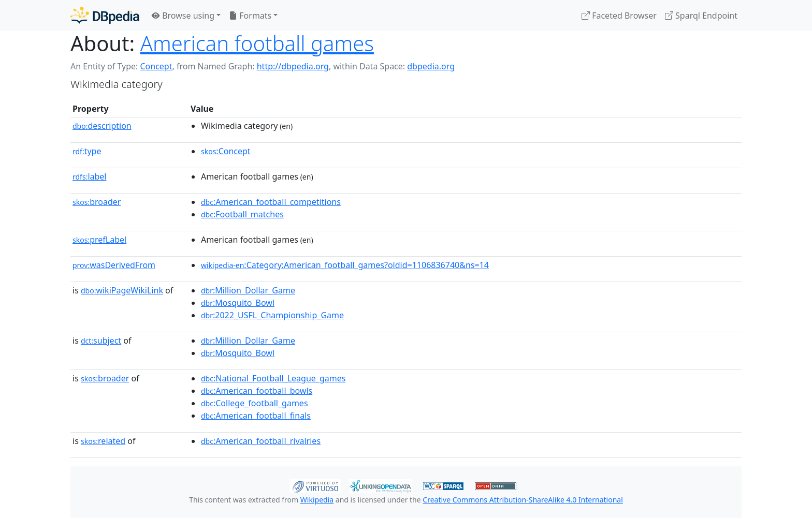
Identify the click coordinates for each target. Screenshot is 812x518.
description (102, 126)
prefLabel (99, 240)
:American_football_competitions (271, 202)
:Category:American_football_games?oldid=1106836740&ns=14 (345, 265)
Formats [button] (250, 16)
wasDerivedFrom (114, 265)
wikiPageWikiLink (122, 290)
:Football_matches (242, 214)
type (87, 151)
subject (101, 341)
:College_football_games (255, 403)
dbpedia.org (431, 66)
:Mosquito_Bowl (238, 303)
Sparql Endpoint (701, 16)
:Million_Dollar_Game (248, 290)
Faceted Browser (619, 16)
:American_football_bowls (257, 391)
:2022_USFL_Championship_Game (272, 315)
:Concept (226, 151)
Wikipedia (317, 500)
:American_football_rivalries (261, 441)
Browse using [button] (183, 16)
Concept (156, 66)
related (103, 441)
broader (97, 202)
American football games (257, 43)
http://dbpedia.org (293, 66)
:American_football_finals (256, 416)
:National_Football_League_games (273, 378)
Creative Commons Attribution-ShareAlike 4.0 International (523, 500)
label (90, 176)
